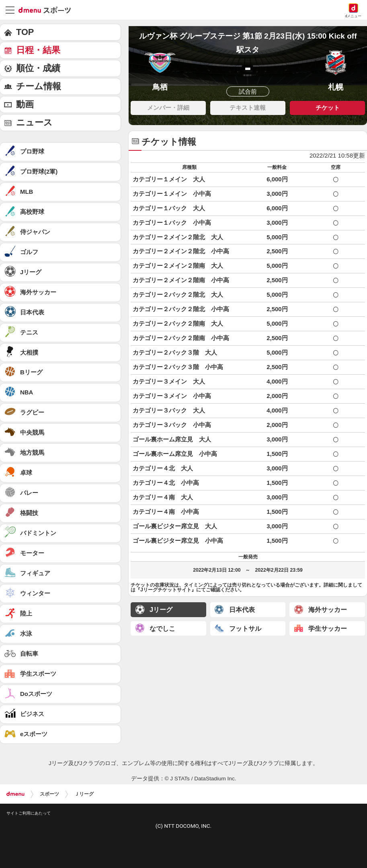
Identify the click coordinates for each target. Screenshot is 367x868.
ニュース (34, 122)
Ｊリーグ (84, 794)
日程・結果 (38, 50)
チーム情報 (39, 86)
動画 (25, 104)
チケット (328, 108)
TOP (25, 32)
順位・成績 (38, 68)
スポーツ (49, 794)
